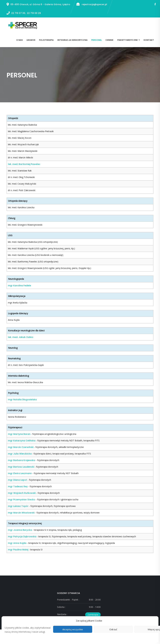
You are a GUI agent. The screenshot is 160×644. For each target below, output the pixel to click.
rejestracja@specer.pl (92, 4)
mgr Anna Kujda (17, 543)
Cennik (109, 40)
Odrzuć (113, 629)
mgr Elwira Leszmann (20, 473)
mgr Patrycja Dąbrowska (22, 537)
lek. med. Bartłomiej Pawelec (24, 164)
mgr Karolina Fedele (19, 285)
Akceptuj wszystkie (73, 629)
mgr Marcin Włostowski (21, 513)
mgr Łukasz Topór (18, 506)
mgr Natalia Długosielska (22, 400)
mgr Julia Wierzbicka (20, 454)
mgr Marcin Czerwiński (21, 447)
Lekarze (31, 40)
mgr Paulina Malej (18, 550)
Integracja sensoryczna (72, 40)
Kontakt (149, 40)
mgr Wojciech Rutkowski (22, 493)
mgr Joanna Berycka (20, 530)
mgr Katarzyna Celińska (22, 441)
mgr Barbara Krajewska (22, 460)
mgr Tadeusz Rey (18, 486)
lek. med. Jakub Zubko (21, 337)
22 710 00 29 (34, 13)
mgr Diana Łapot (17, 480)
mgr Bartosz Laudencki (21, 467)
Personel (96, 40)
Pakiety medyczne (128, 40)
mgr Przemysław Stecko (22, 500)
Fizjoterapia (46, 40)
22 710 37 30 (18, 13)
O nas (20, 40)
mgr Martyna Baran (19, 434)
